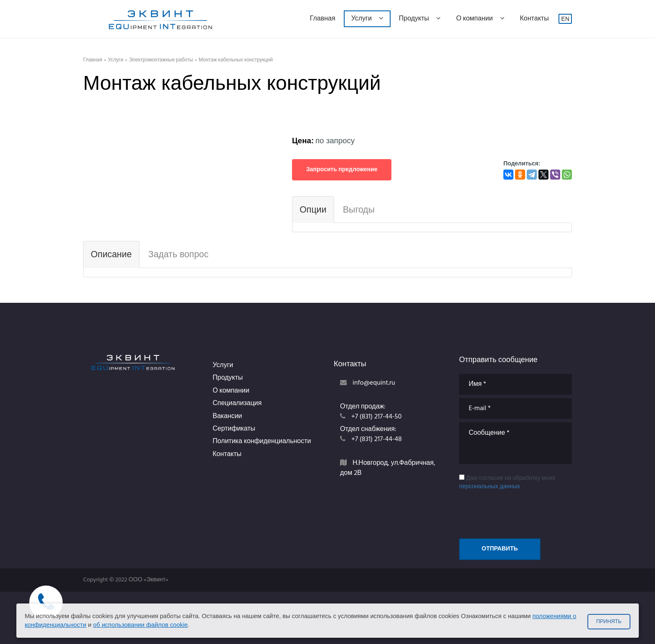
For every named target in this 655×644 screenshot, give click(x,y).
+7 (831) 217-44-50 (377, 417)
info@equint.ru (374, 383)
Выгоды (359, 210)
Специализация (237, 403)
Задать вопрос (178, 254)
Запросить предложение (342, 170)
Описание (111, 254)
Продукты (420, 19)
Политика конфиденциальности (262, 441)
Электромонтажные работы (161, 60)
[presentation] (523, 512)
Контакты (534, 19)
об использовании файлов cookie (141, 625)
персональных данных (490, 487)
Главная (323, 19)
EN (565, 19)
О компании (480, 19)
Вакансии (227, 416)
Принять (609, 621)
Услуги (367, 19)
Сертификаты (234, 429)
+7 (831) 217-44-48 (377, 439)
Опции (313, 210)
